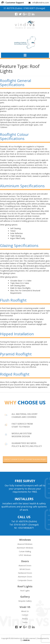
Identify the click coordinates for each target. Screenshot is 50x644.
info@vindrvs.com (41, 3)
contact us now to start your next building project (25, 459)
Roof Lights (25, 586)
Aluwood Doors (25, 566)
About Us (25, 611)
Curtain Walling (25, 551)
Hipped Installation (17, 334)
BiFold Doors (25, 569)
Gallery (25, 597)
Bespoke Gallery (25, 601)
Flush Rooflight (13, 300)
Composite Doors (25, 580)
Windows (25, 540)
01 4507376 (9, 8)
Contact (25, 615)
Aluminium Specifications (22, 186)
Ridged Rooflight (15, 374)
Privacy (25, 619)
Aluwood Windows (25, 544)
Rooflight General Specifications (16, 83)
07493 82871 (29, 8)
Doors (25, 561)
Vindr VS (25, 607)
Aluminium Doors (25, 577)
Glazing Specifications (19, 245)
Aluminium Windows (25, 548)
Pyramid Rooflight (16, 354)
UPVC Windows (25, 555)
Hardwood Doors (25, 573)
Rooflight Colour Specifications (14, 136)
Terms (25, 622)
